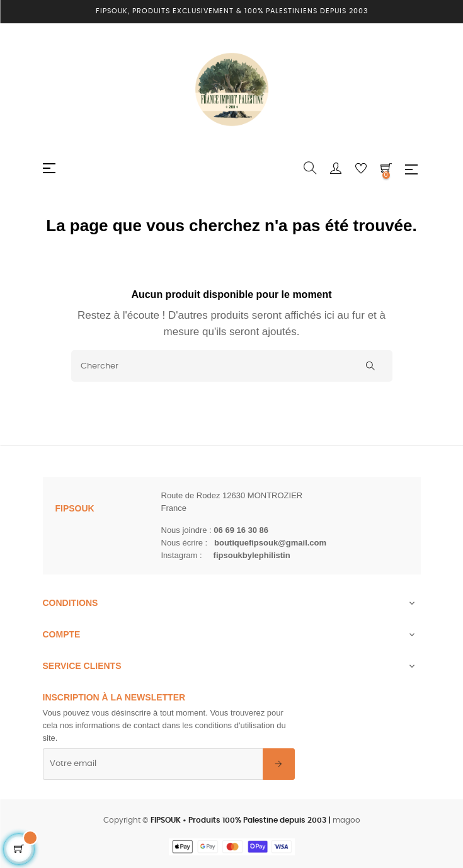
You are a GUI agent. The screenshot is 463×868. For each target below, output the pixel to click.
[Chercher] (232, 366)
